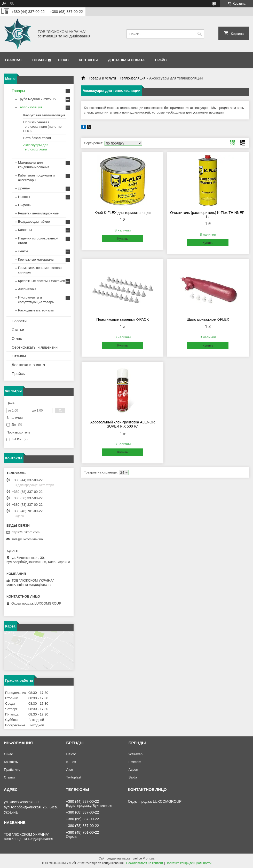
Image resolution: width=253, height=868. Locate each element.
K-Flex (71, 762)
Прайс (161, 60)
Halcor (71, 754)
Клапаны (25, 230)
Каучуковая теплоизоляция (44, 115)
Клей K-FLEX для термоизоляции (122, 213)
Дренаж (24, 188)
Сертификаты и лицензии (35, 347)
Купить (122, 239)
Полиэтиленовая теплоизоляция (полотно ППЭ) (42, 127)
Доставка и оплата (126, 60)
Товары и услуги (102, 78)
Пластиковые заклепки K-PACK (122, 319)
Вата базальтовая (37, 138)
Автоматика (27, 289)
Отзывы (19, 356)
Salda (133, 777)
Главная (13, 60)
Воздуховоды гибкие (34, 222)
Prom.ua (149, 858)
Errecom (135, 762)
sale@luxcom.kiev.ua (27, 539)
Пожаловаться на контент (145, 863)
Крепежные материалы (36, 259)
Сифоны (25, 205)
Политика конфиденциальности (189, 863)
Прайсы (19, 373)
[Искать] (199, 34)
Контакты (88, 60)
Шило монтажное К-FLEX (208, 319)
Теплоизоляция (133, 78)
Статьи (18, 330)
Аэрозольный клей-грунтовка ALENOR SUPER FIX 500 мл (123, 424)
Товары (39, 60)
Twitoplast (74, 777)
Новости (19, 321)
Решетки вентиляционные (38, 213)
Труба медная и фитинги (37, 99)
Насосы (24, 197)
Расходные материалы (36, 310)
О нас (63, 60)
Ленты (23, 251)
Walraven (136, 754)
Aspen (133, 770)
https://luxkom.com (26, 532)
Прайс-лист (13, 770)
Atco (69, 770)
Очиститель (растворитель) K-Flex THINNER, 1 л (208, 215)
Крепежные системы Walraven (42, 281)
